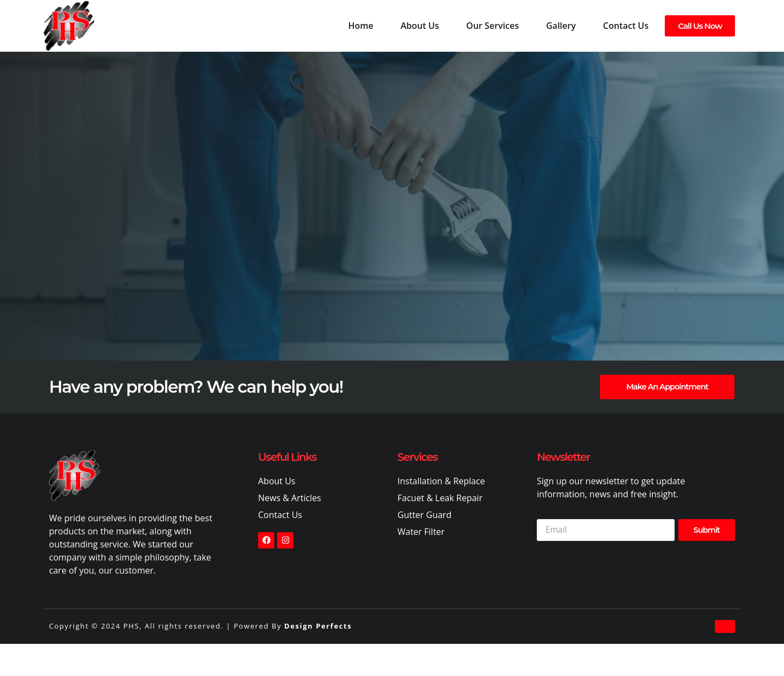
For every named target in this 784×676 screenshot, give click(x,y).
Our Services (492, 26)
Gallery (561, 26)
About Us (420, 26)
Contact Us (626, 26)
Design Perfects (318, 626)
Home (360, 26)
